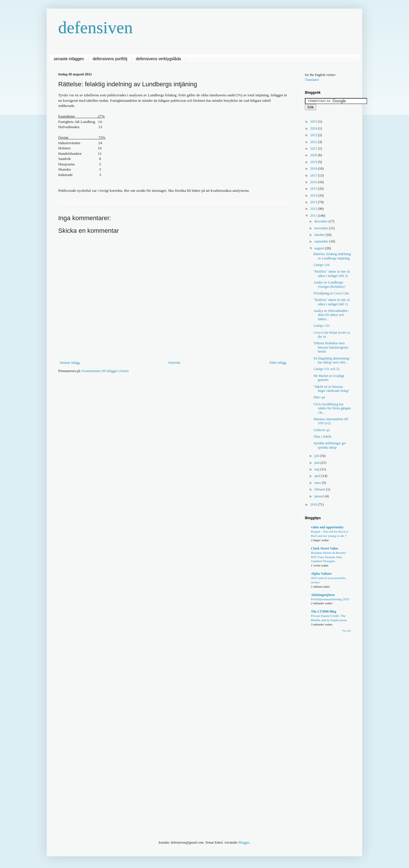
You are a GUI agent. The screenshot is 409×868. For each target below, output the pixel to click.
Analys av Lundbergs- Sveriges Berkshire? (329, 284)
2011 (314, 216)
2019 (314, 162)
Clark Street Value (325, 548)
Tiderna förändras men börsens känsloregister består (331, 347)
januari (320, 496)
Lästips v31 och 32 (327, 369)
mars (318, 483)
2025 (314, 122)
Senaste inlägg (70, 363)
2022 (314, 142)
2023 (314, 135)
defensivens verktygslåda (158, 59)
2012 (314, 209)
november (322, 228)
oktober (320, 235)
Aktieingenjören (323, 595)
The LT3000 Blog (324, 611)
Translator (312, 80)
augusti (320, 248)
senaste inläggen (69, 59)
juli (317, 456)
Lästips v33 (322, 326)
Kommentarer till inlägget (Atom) (105, 371)
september (322, 241)
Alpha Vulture (321, 574)
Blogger (244, 842)
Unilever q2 (322, 430)
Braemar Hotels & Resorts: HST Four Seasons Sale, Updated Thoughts (329, 557)
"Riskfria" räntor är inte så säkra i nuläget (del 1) (332, 302)
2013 (314, 202)
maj (317, 469)
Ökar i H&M (322, 437)
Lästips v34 (322, 265)
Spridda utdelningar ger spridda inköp (330, 445)
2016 (314, 182)
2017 (314, 175)
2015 (314, 189)
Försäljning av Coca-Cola (331, 293)
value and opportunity (327, 527)
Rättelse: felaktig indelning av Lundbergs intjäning (332, 256)
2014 (314, 196)
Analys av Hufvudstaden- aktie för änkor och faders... (331, 315)
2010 (314, 505)
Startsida (174, 363)
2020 (314, 155)
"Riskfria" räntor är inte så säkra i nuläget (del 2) (332, 273)
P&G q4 (319, 397)
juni (318, 463)
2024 (314, 128)
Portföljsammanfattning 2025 (330, 599)
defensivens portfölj (110, 59)
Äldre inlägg (278, 363)
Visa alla (346, 631)
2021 (314, 148)
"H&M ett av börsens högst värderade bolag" (332, 389)
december (322, 221)
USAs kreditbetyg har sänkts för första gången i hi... (332, 408)
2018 (314, 169)
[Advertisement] (163, 395)
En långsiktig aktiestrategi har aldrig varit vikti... (331, 360)
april (318, 476)
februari (320, 489)
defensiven (96, 28)
